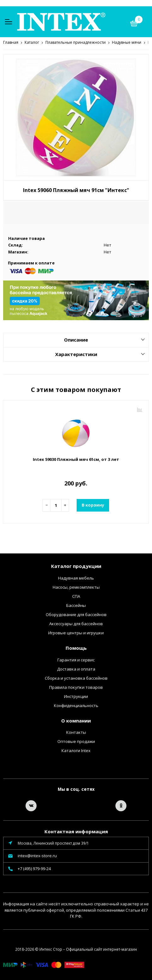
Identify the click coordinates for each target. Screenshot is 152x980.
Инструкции (76, 696)
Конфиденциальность (76, 705)
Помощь (76, 648)
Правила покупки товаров (76, 687)
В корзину (93, 505)
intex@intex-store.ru (37, 855)
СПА (76, 596)
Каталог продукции (76, 566)
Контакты (76, 732)
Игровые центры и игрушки (76, 632)
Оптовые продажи (76, 741)
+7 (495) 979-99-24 (34, 868)
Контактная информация (76, 831)
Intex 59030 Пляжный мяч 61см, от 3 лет (76, 459)
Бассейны (76, 605)
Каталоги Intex (76, 750)
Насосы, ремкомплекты (76, 587)
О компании (76, 720)
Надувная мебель (76, 578)
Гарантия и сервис (76, 660)
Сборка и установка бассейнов (76, 678)
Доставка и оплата (76, 669)
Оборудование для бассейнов (76, 614)
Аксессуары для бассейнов (76, 623)
